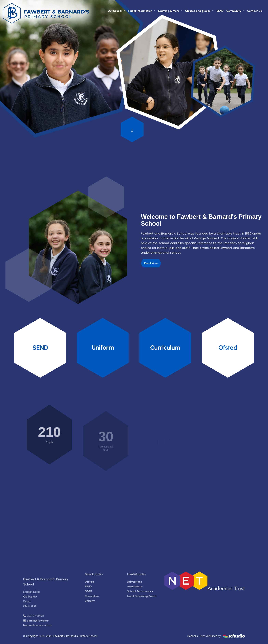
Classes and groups (198, 11)
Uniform (96, 601)
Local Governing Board (147, 596)
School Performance (146, 591)
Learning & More (169, 11)
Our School (115, 11)
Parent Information (140, 11)
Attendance (140, 586)
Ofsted (95, 582)
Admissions (140, 582)
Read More (151, 263)
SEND (220, 11)
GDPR (94, 591)
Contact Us (254, 11)
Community (234, 11)
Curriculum (97, 596)
